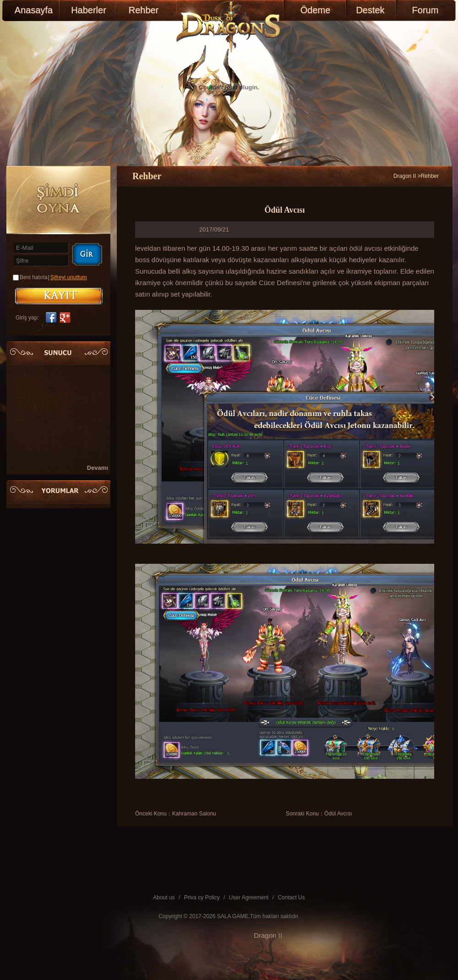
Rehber (144, 10)
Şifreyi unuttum (69, 277)
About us (164, 897)
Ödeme (316, 10)
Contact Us (291, 897)
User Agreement (249, 897)
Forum (425, 10)
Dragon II (405, 176)
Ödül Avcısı (338, 814)
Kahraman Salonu (194, 814)
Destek (370, 10)
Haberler (89, 10)
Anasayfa (34, 10)
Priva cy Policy (202, 897)
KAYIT (59, 296)
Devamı (98, 468)
